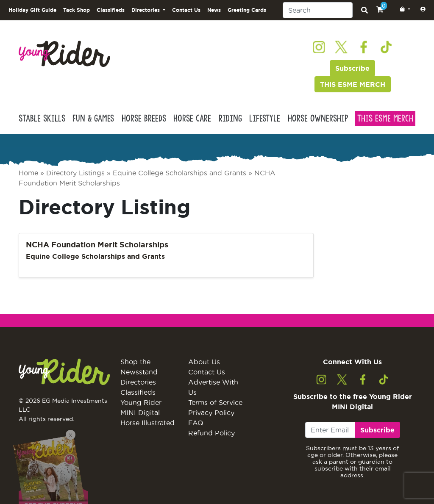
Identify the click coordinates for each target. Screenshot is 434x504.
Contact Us (186, 10)
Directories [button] (146, 10)
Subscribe (352, 68)
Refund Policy (211, 433)
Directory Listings (75, 173)
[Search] (318, 10)
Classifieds (111, 10)
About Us (204, 362)
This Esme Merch (385, 118)
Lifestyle (265, 118)
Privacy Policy (211, 413)
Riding (230, 118)
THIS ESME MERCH (353, 84)
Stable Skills (42, 118)
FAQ (196, 423)
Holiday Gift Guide (32, 10)
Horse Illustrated (147, 423)
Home (28, 173)
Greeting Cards (247, 10)
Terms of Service (215, 402)
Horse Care (192, 118)
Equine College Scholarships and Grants (179, 173)
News (214, 10)
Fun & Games (93, 118)
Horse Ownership (318, 118)
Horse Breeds (144, 118)
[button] (403, 9)
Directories (138, 382)
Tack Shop (77, 10)
